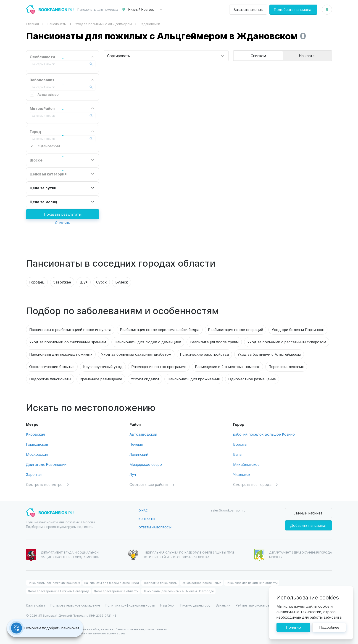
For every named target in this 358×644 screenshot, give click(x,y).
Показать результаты (63, 214)
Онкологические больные (52, 367)
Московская (37, 454)
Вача (237, 454)
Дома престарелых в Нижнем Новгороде (59, 591)
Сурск (101, 282)
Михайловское (246, 464)
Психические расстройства (204, 354)
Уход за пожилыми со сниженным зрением (68, 342)
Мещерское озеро (146, 464)
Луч (133, 474)
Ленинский (139, 454)
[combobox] (166, 56)
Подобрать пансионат (293, 9)
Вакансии (223, 605)
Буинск (122, 282)
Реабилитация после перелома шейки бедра (160, 330)
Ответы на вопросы (155, 527)
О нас (143, 510)
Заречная (34, 474)
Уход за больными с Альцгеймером (269, 354)
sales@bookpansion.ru (228, 510)
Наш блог (168, 605)
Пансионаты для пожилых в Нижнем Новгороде (178, 591)
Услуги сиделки (145, 379)
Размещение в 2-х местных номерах (227, 367)
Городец (37, 282)
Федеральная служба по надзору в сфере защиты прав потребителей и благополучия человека (181, 555)
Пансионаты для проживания (194, 379)
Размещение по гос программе (159, 367)
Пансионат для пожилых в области (252, 583)
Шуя (84, 282)
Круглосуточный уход (103, 367)
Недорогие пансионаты (50, 379)
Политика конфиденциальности (130, 605)
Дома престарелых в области (116, 591)
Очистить (63, 223)
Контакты (147, 519)
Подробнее (329, 627)
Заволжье (62, 282)
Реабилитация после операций (236, 330)
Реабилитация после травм (214, 342)
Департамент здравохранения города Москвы (293, 555)
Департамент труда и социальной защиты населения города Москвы (63, 555)
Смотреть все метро (44, 484)
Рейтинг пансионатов (253, 605)
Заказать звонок (248, 9)
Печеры (136, 444)
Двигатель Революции (46, 464)
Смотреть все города (252, 484)
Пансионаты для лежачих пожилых (61, 354)
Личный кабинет (308, 513)
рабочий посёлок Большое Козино (264, 434)
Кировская (35, 434)
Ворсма (240, 444)
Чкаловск (242, 474)
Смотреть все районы (149, 484)
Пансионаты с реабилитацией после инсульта (70, 330)
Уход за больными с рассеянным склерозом (287, 342)
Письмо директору (195, 605)
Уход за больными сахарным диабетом (136, 354)
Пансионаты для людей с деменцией (148, 342)
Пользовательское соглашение (75, 605)
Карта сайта (36, 605)
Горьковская (37, 444)
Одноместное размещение (252, 379)
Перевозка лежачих (286, 367)
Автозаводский (143, 434)
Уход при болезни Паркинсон (298, 330)
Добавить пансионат (309, 525)
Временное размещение (101, 379)
